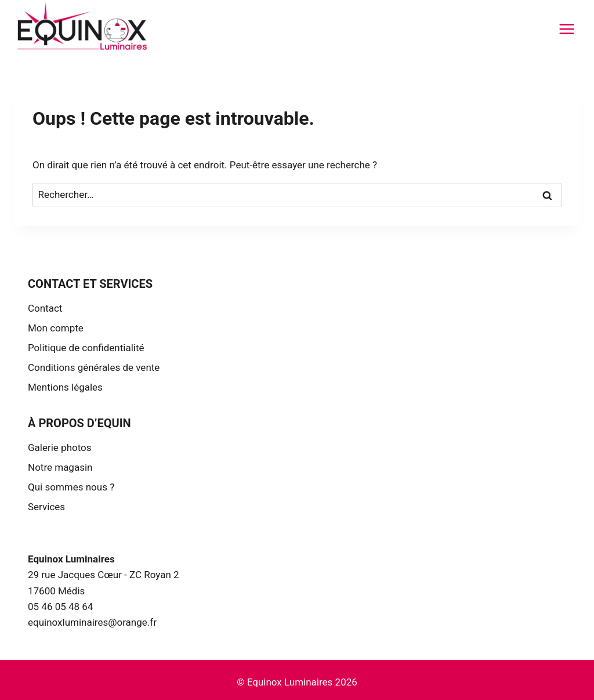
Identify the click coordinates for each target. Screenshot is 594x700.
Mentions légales (65, 387)
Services (46, 507)
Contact (45, 308)
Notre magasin (60, 467)
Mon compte (56, 328)
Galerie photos (60, 448)
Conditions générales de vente (94, 367)
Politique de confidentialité (86, 348)
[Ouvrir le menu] (566, 29)
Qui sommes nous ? (71, 487)
